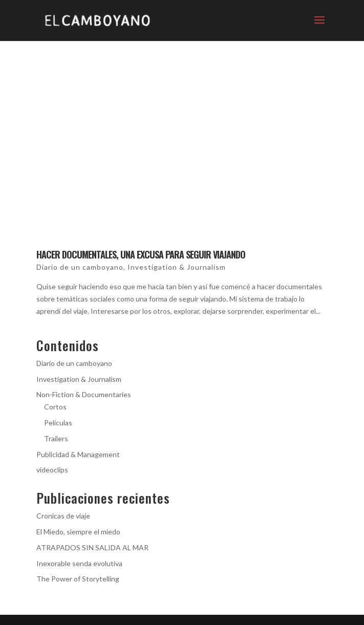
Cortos (55, 407)
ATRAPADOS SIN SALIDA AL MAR (92, 547)
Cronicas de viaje (63, 516)
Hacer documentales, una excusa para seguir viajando (141, 254)
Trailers (56, 438)
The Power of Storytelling (78, 579)
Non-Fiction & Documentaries (84, 394)
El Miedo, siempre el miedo (78, 532)
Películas (58, 423)
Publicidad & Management (78, 454)
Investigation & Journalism (177, 267)
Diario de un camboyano (80, 267)
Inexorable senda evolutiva (79, 563)
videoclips (52, 470)
